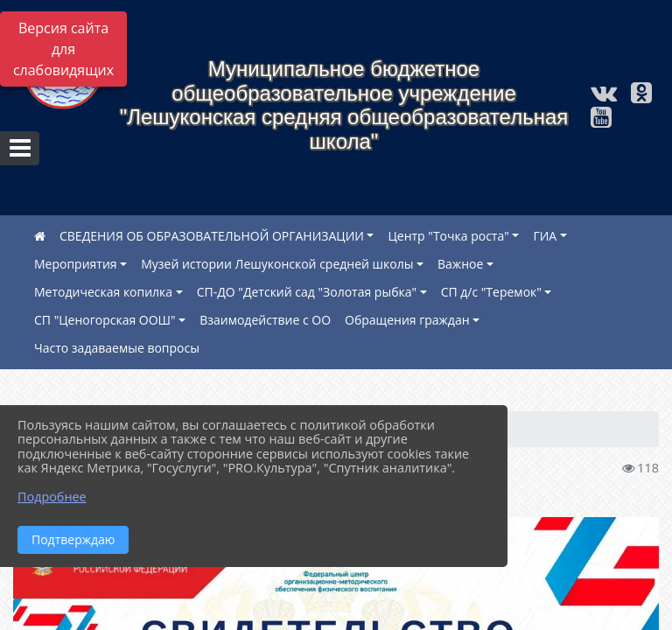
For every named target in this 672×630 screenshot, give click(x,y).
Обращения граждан (407, 320)
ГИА (545, 236)
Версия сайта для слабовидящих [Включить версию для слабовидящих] (63, 49)
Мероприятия (76, 264)
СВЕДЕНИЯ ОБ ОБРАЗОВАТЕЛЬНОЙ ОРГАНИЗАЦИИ (212, 236)
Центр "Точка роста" (448, 236)
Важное (460, 264)
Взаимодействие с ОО (265, 320)
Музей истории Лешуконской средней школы (277, 264)
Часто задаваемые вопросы (117, 348)
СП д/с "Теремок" (491, 292)
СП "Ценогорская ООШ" (105, 320)
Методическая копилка (103, 292)
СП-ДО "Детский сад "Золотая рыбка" (307, 292)
